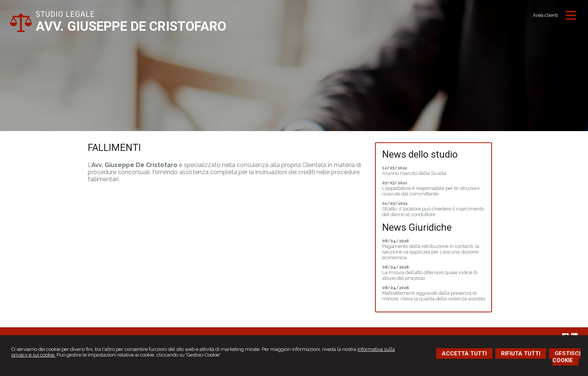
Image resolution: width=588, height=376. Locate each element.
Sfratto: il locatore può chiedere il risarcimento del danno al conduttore (433, 212)
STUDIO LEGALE (65, 14)
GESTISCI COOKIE (566, 357)
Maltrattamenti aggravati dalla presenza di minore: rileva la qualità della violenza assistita (434, 296)
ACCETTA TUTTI (464, 354)
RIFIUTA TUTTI (521, 354)
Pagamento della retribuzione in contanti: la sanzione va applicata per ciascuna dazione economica (431, 252)
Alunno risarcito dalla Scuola (414, 173)
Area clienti (545, 15)
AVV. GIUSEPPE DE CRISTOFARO (131, 26)
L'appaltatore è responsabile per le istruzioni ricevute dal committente (431, 191)
